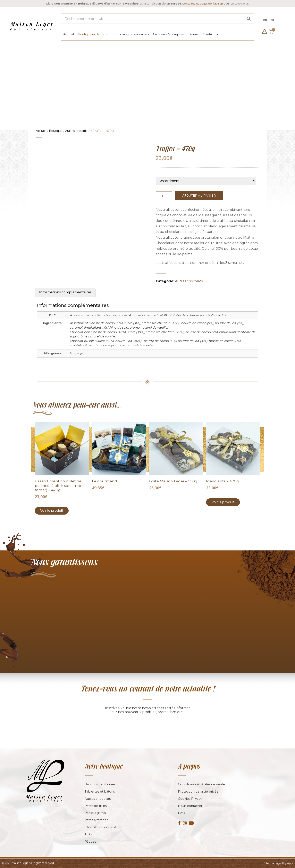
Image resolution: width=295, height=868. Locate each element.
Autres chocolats (78, 130)
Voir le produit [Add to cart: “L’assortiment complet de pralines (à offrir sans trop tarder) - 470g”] (52, 510)
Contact (211, 34)
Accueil (68, 34)
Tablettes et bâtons (100, 791)
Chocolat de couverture (103, 827)
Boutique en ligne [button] (93, 34)
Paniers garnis (95, 813)
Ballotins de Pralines (100, 784)
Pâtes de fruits (96, 806)
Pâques (90, 841)
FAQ (182, 813)
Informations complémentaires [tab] (65, 292)
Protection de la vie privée (198, 791)
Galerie (193, 34)
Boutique (56, 130)
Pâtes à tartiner (96, 820)
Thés (88, 834)
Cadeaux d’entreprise (168, 34)
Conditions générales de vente (202, 784)
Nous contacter (190, 806)
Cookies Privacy (190, 798)
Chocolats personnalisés (130, 34)
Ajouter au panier (199, 195)
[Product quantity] (164, 195)
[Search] (249, 19)
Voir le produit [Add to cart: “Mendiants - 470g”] (223, 502)
